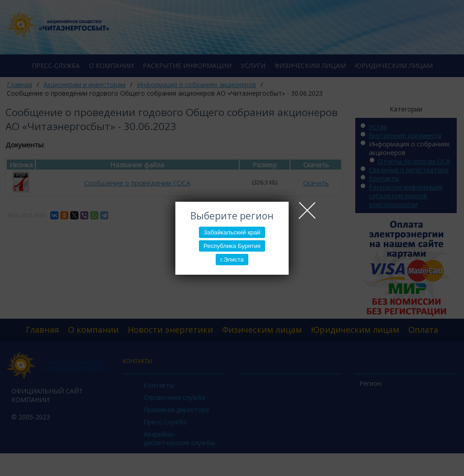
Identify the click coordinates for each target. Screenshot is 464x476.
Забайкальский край (232, 232)
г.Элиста (232, 260)
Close (307, 210)
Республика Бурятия (232, 246)
